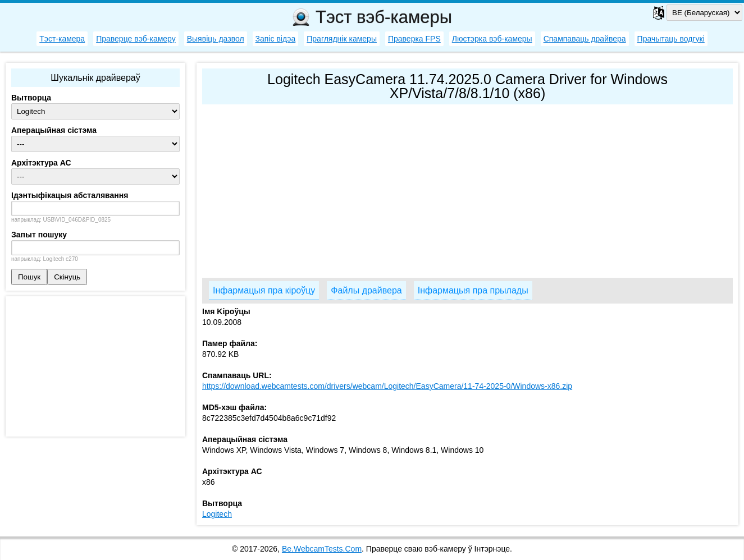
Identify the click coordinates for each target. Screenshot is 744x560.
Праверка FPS (414, 39)
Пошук (29, 277)
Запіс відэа (276, 39)
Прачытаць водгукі (671, 39)
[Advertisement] (467, 189)
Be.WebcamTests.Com (322, 549)
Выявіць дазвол (216, 39)
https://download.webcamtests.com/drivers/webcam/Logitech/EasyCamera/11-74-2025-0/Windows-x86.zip (387, 386)
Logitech (217, 514)
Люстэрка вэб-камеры (492, 39)
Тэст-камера (62, 39)
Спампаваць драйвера (585, 39)
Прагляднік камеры (342, 39)
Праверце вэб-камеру (136, 39)
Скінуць (67, 277)
